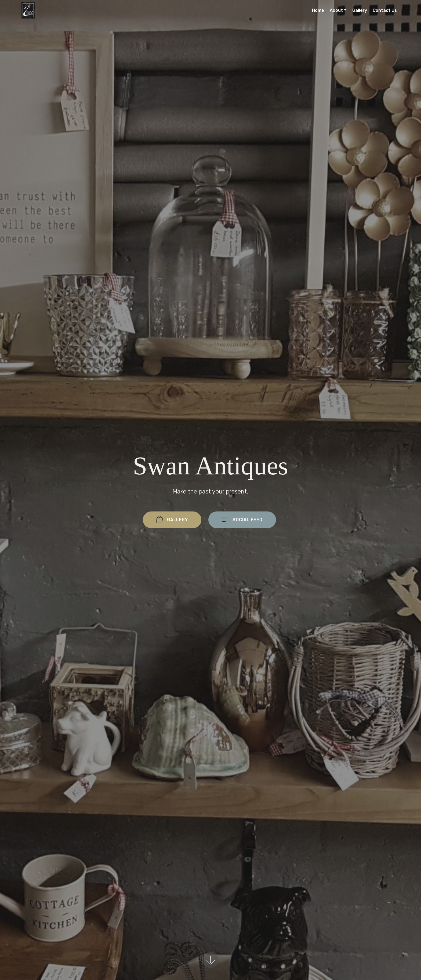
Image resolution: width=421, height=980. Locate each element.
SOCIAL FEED (242, 520)
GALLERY (172, 520)
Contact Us (385, 10)
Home (318, 10)
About (336, 10)
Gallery (360, 10)
